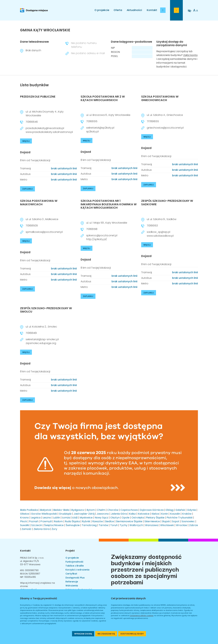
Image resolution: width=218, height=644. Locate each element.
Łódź (75, 518)
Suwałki (25, 525)
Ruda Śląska (72, 521)
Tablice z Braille (75, 566)
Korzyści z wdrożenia (77, 570)
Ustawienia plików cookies (142, 616)
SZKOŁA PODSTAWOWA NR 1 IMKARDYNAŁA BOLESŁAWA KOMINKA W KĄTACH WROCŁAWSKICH (109, 204)
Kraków (187, 514)
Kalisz (132, 514)
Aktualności (134, 10)
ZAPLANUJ (27, 189)
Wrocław (182, 525)
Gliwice (25, 514)
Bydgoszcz (78, 510)
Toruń (114, 525)
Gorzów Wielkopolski (44, 514)
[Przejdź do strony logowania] (176, 10)
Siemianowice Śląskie (129, 521)
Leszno (47, 518)
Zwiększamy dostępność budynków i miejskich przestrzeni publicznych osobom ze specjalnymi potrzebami (146, 569)
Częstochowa (129, 510)
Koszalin (175, 514)
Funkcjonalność (74, 562)
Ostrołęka (138, 518)
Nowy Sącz (101, 518)
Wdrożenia (72, 586)
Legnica (36, 518)
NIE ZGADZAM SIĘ (106, 634)
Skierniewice (152, 521)
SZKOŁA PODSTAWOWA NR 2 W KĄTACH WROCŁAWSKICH (103, 98)
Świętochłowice (54, 525)
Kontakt (152, 10)
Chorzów (113, 510)
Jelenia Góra (119, 514)
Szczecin (37, 525)
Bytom (91, 510)
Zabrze (194, 525)
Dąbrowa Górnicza (152, 510)
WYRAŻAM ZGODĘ (83, 634)
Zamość (27, 529)
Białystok (46, 510)
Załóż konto (190, 55)
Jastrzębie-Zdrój (84, 514)
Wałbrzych (136, 525)
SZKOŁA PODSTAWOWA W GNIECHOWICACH (160, 98)
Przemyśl (46, 521)
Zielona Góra (42, 529)
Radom (58, 521)
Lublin (57, 518)
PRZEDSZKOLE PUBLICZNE (38, 97)
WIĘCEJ (26, 141)
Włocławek (167, 525)
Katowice (144, 514)
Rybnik (86, 521)
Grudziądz (65, 514)
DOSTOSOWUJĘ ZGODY (132, 634)
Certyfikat (71, 574)
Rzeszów (98, 521)
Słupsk (166, 521)
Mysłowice (86, 518)
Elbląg (169, 510)
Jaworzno (103, 514)
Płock (24, 521)
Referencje (72, 582)
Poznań (34, 521)
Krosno (24, 518)
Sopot (176, 521)
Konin (165, 514)
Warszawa (152, 525)
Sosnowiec (188, 521)
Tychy (124, 525)
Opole (126, 518)
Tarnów (103, 525)
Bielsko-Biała (61, 510)
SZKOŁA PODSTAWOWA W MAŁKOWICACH (39, 202)
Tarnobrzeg (89, 525)
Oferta (118, 10)
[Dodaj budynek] (163, 10)
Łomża (66, 518)
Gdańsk (180, 510)
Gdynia (191, 510)
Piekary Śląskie (155, 518)
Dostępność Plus (75, 578)
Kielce (155, 514)
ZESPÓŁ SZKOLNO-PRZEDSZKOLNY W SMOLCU (46, 310)
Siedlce (109, 521)
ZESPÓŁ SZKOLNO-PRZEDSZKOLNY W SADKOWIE (167, 202)
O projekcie (102, 10)
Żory (54, 529)
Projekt (70, 551)
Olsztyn (115, 518)
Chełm (101, 510)
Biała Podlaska (29, 510)
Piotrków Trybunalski (180, 518)
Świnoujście (73, 525)
